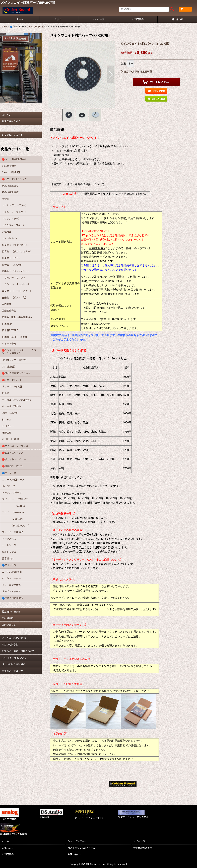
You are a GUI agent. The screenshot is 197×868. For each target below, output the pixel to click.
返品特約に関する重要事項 (136, 72)
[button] (53, 74)
